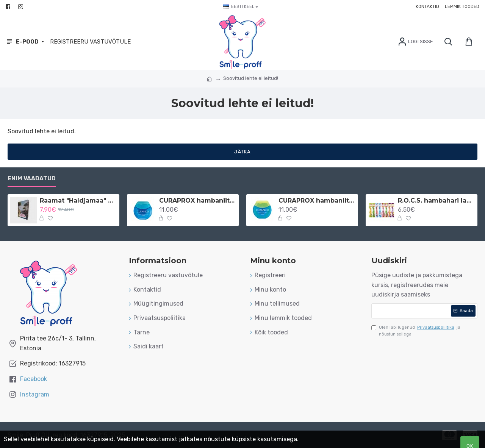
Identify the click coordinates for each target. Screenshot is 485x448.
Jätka (242, 152)
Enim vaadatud (32, 178)
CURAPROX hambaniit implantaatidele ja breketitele (198, 201)
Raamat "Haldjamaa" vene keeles (78, 201)
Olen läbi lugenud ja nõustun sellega (416, 330)
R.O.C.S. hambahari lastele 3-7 (436, 201)
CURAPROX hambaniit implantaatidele (317, 201)
